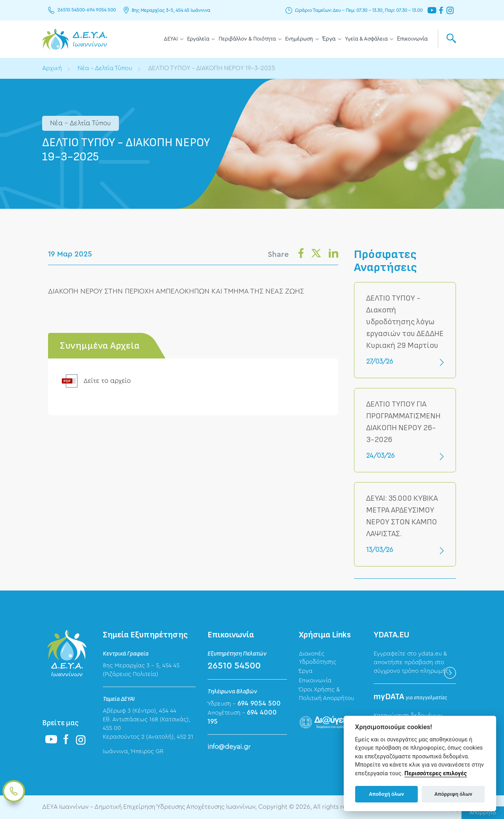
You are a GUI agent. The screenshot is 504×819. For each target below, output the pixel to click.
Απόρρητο (483, 813)
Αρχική (52, 68)
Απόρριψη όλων (453, 794)
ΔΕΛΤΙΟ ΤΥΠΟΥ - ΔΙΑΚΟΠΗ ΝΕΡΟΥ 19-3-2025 (215, 68)
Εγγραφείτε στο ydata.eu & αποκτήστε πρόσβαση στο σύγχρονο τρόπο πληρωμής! (412, 662)
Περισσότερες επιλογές (436, 773)
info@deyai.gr (229, 747)
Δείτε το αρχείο (108, 381)
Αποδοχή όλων (386, 794)
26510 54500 (71, 10)
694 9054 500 (101, 10)
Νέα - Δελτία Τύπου (106, 68)
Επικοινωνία (412, 39)
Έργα (329, 39)
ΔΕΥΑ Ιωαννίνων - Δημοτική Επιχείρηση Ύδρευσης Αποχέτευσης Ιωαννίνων (75, 39)
